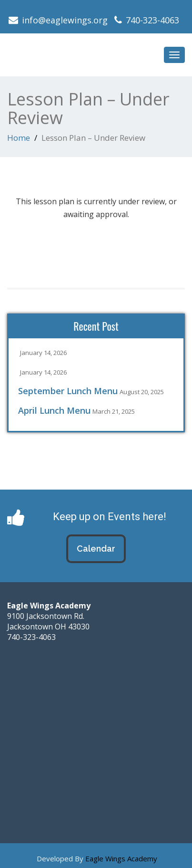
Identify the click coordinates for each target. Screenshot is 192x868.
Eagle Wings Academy (121, 858)
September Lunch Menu (68, 391)
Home (19, 138)
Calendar (96, 549)
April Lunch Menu (54, 410)
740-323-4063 (152, 20)
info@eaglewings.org (65, 20)
